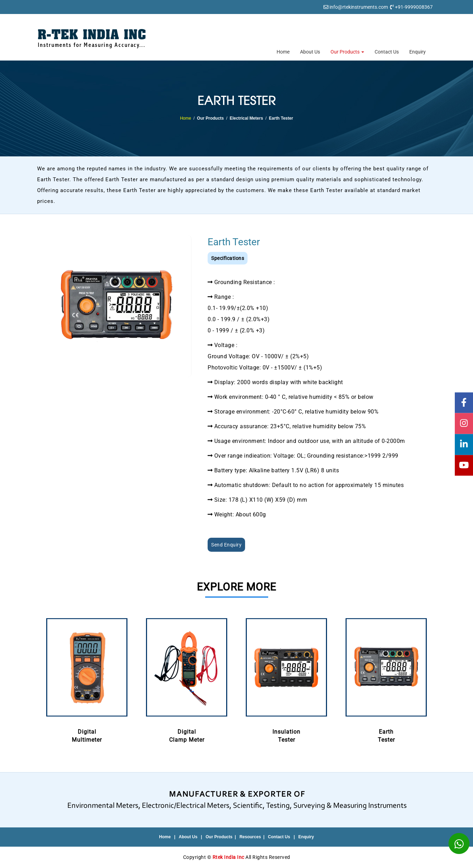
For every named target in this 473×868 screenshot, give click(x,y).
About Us (310, 52)
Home (283, 52)
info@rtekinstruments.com (359, 7)
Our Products (347, 52)
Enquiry (418, 52)
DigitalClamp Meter (187, 679)
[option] (87, 680)
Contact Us (387, 52)
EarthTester (386, 679)
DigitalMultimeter (87, 679)
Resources (250, 837)
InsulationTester (287, 679)
